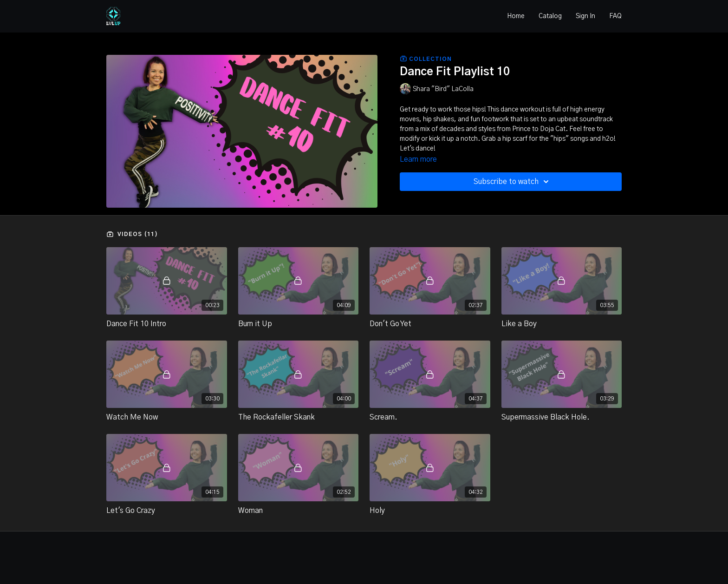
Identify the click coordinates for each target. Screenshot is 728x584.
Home (516, 16)
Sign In (585, 16)
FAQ (615, 16)
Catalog (550, 16)
